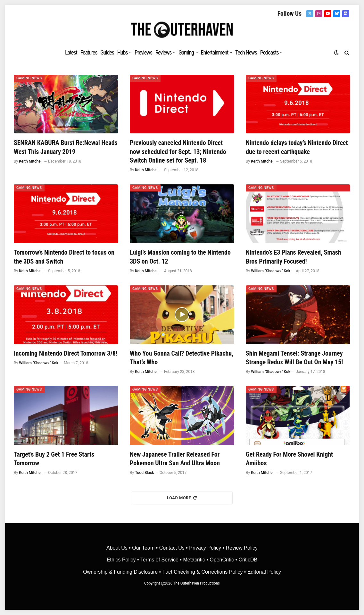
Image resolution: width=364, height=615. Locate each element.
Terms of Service (159, 560)
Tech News (246, 52)
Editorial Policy (264, 572)
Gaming (186, 52)
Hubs (123, 52)
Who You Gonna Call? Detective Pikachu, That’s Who (182, 358)
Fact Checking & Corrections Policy (203, 572)
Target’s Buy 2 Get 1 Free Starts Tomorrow (54, 459)
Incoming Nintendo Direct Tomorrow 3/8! (66, 353)
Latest (71, 52)
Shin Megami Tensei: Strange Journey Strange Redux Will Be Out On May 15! (294, 358)
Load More (182, 498)
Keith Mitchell (31, 161)
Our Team (143, 548)
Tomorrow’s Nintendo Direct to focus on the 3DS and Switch (64, 257)
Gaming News (29, 78)
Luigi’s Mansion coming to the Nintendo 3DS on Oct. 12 (180, 257)
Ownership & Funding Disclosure (121, 572)
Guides (107, 52)
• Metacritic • (194, 560)
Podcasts (269, 52)
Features (89, 52)
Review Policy (242, 548)
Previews (143, 52)
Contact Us (172, 548)
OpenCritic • (224, 560)
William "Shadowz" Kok (271, 271)
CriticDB (248, 560)
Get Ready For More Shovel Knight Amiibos (289, 459)
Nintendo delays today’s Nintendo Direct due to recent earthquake (297, 147)
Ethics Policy (122, 560)
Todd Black (144, 473)
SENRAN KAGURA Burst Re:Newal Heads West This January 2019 (66, 147)
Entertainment (215, 52)
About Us (118, 548)
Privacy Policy (205, 548)
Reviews (163, 52)
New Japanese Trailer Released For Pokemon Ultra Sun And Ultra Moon (175, 459)
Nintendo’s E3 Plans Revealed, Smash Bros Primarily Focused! (294, 257)
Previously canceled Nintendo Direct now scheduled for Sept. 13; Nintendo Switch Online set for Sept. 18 (178, 151)
